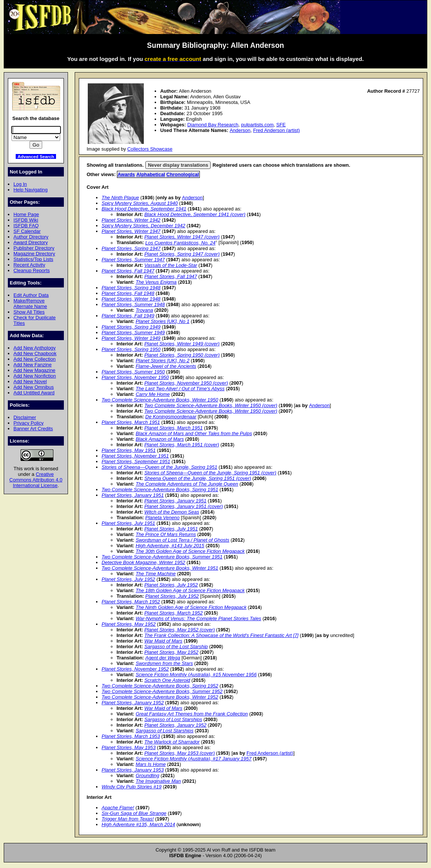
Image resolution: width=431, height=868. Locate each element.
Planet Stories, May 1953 (129, 747)
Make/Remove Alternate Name (30, 304)
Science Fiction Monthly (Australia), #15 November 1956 (196, 675)
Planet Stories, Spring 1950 (131, 349)
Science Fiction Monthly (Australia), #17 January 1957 (193, 759)
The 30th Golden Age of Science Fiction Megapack (190, 551)
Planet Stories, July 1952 (128, 579)
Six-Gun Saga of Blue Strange (134, 813)
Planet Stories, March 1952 (131, 602)
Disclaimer (25, 417)
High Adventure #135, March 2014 (138, 824)
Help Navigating (30, 190)
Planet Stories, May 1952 (129, 624)
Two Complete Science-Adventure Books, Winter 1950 (160, 400)
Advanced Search (36, 156)
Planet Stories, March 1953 (131, 736)
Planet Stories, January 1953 (133, 770)
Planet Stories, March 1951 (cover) (182, 445)
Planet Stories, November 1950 (135, 377)
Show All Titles (29, 312)
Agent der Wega (163, 658)
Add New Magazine (34, 370)
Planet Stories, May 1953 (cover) (179, 753)
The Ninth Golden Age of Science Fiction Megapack (191, 607)
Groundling (147, 775)
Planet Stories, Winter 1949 (131, 338)
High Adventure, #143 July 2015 (170, 546)
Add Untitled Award (34, 393)
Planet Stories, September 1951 (136, 461)
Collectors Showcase (150, 149)
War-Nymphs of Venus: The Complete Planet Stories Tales (198, 618)
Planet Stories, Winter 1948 (131, 299)
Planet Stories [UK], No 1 (162, 321)
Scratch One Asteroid (167, 680)
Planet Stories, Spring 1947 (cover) (182, 254)
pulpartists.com (257, 125)
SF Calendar (27, 231)
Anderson (240, 130)
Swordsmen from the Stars (164, 663)
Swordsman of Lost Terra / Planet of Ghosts (182, 540)
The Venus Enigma (156, 282)
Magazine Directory (34, 254)
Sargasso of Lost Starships (173, 719)
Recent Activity (29, 265)
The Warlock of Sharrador (172, 742)
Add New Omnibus (34, 387)
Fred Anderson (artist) (277, 130)
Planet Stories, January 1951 (133, 495)
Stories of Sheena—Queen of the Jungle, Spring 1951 (159, 467)
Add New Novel (30, 381)
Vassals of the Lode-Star (170, 265)
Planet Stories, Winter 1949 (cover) (182, 344)
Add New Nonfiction (35, 376)
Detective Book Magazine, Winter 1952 (143, 562)
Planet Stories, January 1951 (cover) (183, 506)
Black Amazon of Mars (160, 439)
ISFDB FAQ (26, 226)
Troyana (144, 310)
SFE (281, 125)
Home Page (26, 214)
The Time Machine (156, 574)
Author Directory (31, 237)
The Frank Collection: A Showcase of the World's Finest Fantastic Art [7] (221, 635)
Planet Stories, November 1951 (135, 456)
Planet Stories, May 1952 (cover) (179, 630)
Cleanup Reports (32, 270)
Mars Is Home (151, 764)
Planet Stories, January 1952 (133, 703)
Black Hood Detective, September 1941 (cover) (195, 214)
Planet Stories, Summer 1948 (133, 304)
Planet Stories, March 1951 (131, 422)
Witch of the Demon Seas (172, 512)
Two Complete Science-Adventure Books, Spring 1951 (160, 490)
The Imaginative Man (158, 781)
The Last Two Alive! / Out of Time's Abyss (180, 389)
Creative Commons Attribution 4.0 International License (36, 480)
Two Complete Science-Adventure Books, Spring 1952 (160, 686)
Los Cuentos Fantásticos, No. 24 (180, 243)
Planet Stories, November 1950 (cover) (186, 383)
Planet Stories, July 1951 (128, 523)
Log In (20, 184)
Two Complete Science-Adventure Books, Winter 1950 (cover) (211, 405)
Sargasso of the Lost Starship (176, 647)
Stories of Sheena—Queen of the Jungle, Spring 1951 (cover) (210, 473)
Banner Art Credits (33, 429)
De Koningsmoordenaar (171, 417)
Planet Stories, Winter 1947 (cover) (182, 237)
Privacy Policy (29, 423)
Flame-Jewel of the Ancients (166, 366)
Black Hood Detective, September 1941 (144, 209)
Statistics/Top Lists (33, 259)
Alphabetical (151, 174)
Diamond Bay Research (213, 125)
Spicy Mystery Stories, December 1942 (143, 226)
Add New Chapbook (35, 353)
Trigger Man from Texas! (128, 819)
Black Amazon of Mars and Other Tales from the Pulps (194, 433)
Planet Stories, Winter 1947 (131, 231)
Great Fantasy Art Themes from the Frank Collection (192, 714)
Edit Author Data (31, 295)
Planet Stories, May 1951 (129, 450)
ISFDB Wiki (26, 220)
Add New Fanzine (32, 365)
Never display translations (178, 165)
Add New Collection (35, 359)
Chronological (183, 174)
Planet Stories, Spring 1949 (131, 327)
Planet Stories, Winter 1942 (131, 220)
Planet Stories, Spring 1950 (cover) (182, 355)
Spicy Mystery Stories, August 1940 (140, 203)
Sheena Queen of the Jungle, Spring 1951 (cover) (198, 478)
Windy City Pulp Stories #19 (131, 787)
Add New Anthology (35, 348)
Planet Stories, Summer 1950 (133, 372)
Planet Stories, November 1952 (135, 669)
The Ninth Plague (120, 198)
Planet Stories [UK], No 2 (162, 361)
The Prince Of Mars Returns (166, 534)
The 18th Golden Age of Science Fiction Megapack (190, 590)
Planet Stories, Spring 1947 (131, 248)
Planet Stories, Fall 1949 (128, 316)
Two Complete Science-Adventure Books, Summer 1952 (162, 691)
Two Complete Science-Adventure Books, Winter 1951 (160, 568)
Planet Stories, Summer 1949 (133, 333)
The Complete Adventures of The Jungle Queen (187, 484)
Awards (126, 174)
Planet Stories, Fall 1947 (128, 271)
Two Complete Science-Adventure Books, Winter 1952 (160, 697)
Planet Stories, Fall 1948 (128, 293)
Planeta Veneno (162, 518)
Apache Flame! (118, 808)
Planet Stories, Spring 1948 (131, 288)
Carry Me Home (153, 394)
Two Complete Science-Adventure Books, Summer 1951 (162, 557)
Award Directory (31, 242)
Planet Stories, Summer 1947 (133, 260)
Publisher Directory (34, 248)
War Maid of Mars (163, 641)
